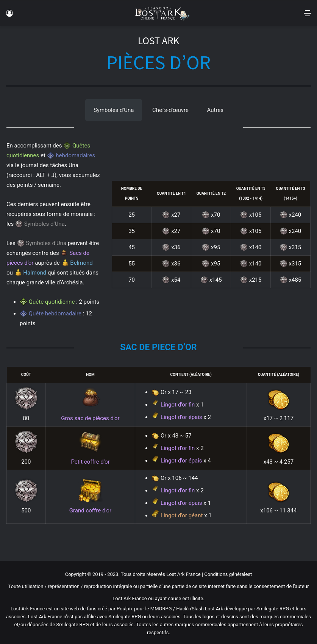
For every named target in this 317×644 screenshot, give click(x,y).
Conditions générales (227, 574)
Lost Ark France (183, 574)
